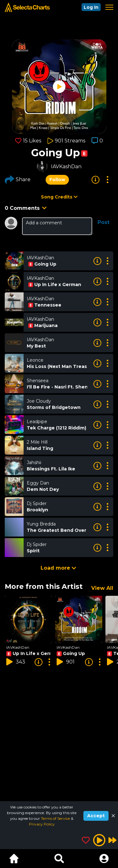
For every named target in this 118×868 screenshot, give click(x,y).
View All (102, 588)
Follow (57, 180)
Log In (91, 7)
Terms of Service (56, 818)
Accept (96, 816)
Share (18, 180)
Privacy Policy (42, 824)
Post (104, 222)
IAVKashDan (66, 167)
